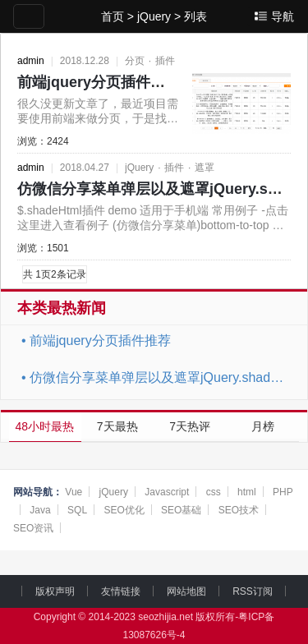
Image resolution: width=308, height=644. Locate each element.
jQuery (154, 16)
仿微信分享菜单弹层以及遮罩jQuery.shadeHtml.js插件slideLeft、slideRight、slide (160, 377)
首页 (113, 16)
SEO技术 (239, 510)
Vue (74, 492)
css (214, 492)
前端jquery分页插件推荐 (99, 82)
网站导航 (33, 492)
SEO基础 (181, 510)
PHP (283, 492)
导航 (283, 16)
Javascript (167, 492)
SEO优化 (124, 510)
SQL (77, 510)
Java (40, 510)
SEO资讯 (33, 528)
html (247, 492)
